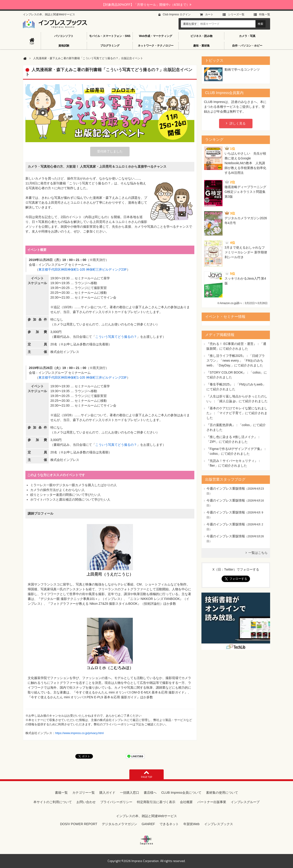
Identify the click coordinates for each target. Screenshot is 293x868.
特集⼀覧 (265, 14)
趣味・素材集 (201, 46)
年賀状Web (191, 824)
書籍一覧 (61, 793)
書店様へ (150, 793)
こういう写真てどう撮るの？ (116, 337)
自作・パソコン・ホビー (247, 46)
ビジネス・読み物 (201, 36)
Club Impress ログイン (177, 14)
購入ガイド (107, 793)
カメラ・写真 (247, 36)
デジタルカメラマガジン (119, 824)
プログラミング (110, 46)
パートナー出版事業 (212, 802)
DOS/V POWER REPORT (79, 824)
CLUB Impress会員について (181, 793)
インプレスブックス (219, 824)
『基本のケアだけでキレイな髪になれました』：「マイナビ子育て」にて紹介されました (237, 413)
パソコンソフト (64, 36)
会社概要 (186, 802)
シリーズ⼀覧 (236, 14)
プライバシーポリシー (116, 802)
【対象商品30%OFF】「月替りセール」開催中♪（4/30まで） (146, 5)
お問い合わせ (86, 802)
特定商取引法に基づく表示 (156, 802)
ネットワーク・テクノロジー (156, 46)
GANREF (148, 824)
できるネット (169, 824)
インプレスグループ (245, 802)
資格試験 (64, 46)
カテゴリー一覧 (84, 793)
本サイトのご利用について (53, 802)
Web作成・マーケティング (156, 36)
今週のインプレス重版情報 (226, 488)
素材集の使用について (222, 793)
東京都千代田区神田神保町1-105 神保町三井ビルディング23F (83, 269)
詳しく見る (238, 123)
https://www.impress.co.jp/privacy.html (79, 733)
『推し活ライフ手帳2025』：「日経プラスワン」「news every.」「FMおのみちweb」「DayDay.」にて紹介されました (236, 361)
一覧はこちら (258, 553)
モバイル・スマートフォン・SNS (110, 36)
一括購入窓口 (130, 793)
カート (209, 14)
